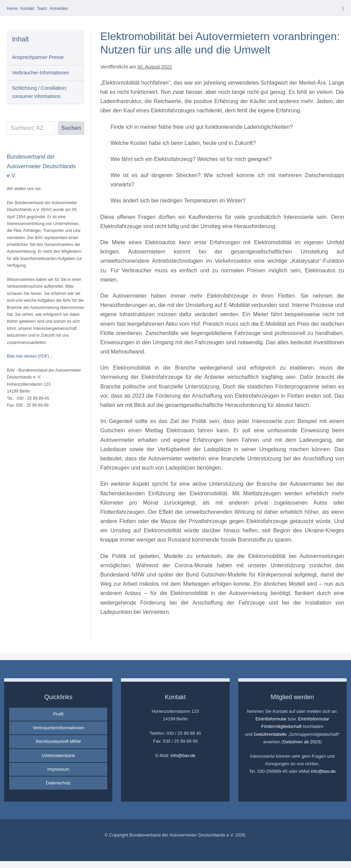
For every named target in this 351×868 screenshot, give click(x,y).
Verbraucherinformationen (58, 728)
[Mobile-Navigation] (343, 9)
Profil (58, 714)
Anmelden (59, 9)
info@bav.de (183, 755)
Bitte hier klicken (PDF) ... (30, 356)
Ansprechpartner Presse (38, 57)
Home (12, 9)
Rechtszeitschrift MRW (58, 741)
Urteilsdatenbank (58, 755)
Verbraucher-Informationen (41, 73)
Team (42, 9)
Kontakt (27, 9)
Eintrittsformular (271, 719)
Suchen (71, 128)
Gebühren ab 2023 (301, 742)
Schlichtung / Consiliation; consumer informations (39, 92)
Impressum (58, 769)
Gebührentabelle (270, 734)
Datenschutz (58, 783)
